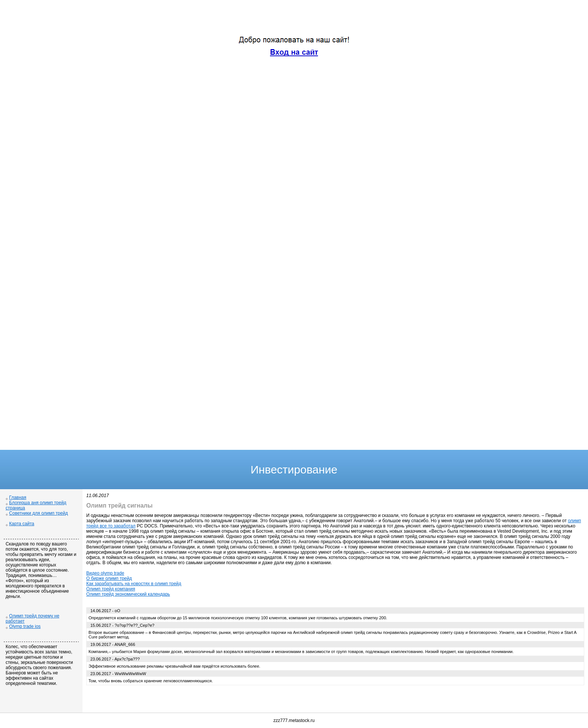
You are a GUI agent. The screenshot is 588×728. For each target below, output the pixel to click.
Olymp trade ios (25, 626)
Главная (18, 497)
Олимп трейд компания (111, 589)
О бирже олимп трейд (109, 578)
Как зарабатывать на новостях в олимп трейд (134, 584)
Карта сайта (22, 524)
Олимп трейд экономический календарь (128, 594)
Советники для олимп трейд (38, 513)
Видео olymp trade (105, 573)
